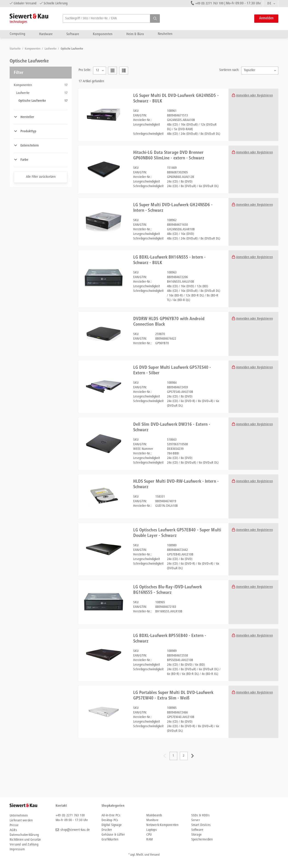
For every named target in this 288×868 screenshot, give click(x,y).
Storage (196, 835)
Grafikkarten (110, 840)
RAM (150, 840)
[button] (155, 18)
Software (73, 34)
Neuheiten (165, 34)
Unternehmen (19, 816)
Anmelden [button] (266, 18)
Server (196, 820)
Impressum (17, 850)
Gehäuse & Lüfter (113, 835)
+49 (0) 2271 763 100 (209, 4)
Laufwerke (51, 49)
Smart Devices (201, 825)
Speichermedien (202, 840)
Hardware (46, 34)
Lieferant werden (21, 821)
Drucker (107, 830)
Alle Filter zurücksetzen (41, 177)
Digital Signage (112, 825)
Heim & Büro (135, 34)
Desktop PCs (110, 820)
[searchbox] (111, 18)
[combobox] (271, 4)
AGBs (13, 830)
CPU (149, 835)
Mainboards (154, 816)
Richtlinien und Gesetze (25, 840)
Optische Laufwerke (72, 49)
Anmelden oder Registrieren (254, 96)
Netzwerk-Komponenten (162, 825)
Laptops (151, 830)
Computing (17, 34)
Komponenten (103, 34)
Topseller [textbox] (250, 70)
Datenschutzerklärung (24, 835)
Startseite (16, 49)
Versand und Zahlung (24, 845)
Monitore (152, 820)
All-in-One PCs (111, 816)
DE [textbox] (269, 4)
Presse (14, 825)
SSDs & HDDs (200, 816)
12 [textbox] (97, 70)
